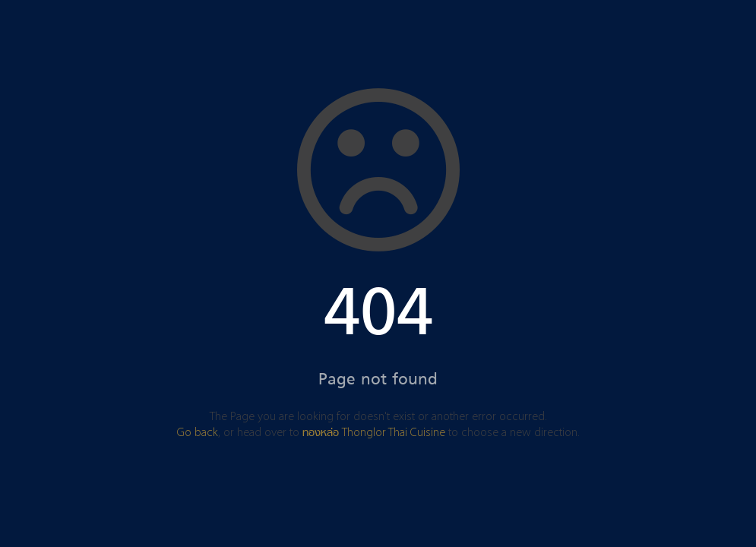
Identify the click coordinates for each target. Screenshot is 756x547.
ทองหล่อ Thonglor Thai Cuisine (374, 433)
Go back (198, 433)
